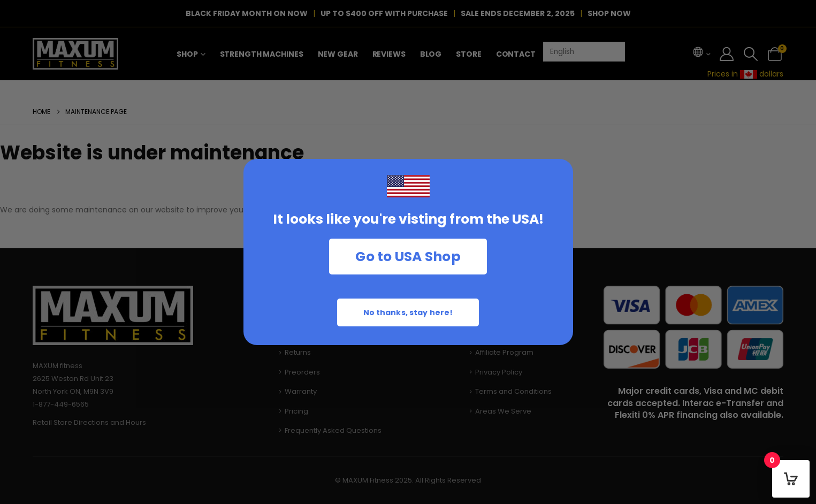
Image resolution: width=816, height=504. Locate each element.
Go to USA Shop (408, 257)
